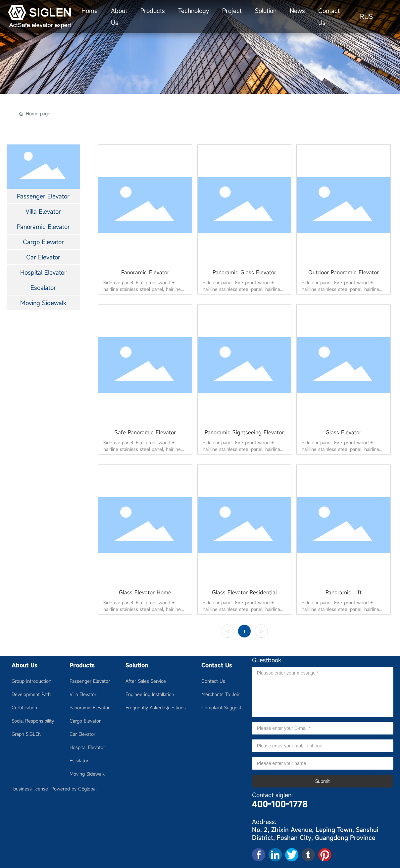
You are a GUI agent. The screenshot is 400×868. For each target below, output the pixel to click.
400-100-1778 (280, 804)
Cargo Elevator (43, 242)
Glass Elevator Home (145, 592)
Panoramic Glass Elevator (244, 272)
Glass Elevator (343, 432)
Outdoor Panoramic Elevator (344, 272)
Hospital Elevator (43, 272)
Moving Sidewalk (43, 303)
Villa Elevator (43, 211)
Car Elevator (43, 257)
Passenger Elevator (43, 196)
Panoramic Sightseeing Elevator (244, 432)
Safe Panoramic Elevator (145, 432)
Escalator (43, 288)
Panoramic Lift (344, 592)
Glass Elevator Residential (244, 592)
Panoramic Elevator (43, 227)
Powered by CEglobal (74, 789)
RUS (366, 16)
